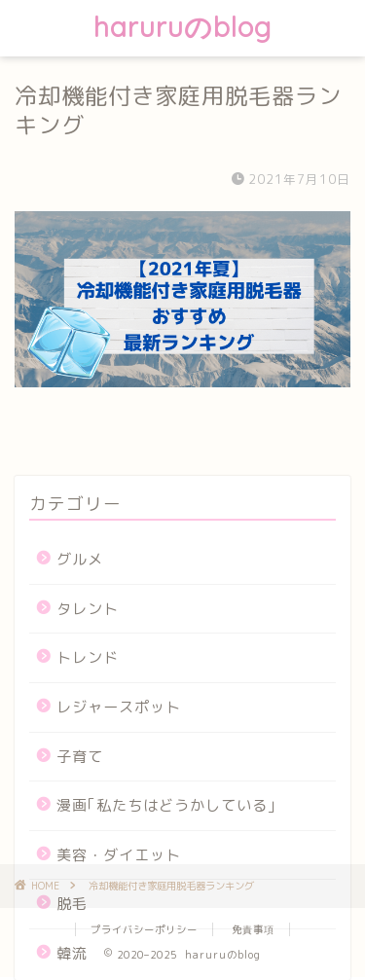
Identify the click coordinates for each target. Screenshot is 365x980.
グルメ (80, 559)
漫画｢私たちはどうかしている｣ (166, 805)
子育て (80, 757)
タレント (88, 609)
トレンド (88, 657)
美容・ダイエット (119, 855)
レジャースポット (119, 707)
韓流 (72, 953)
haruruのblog (182, 27)
